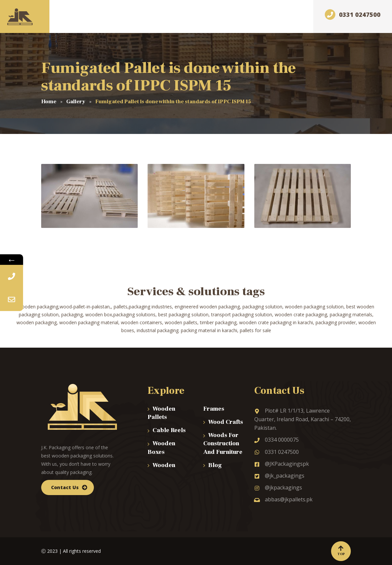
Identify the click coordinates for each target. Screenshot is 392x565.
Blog (215, 465)
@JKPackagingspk (282, 464)
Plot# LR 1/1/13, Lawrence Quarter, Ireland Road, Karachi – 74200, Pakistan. (303, 419)
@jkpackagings (278, 487)
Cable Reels (169, 430)
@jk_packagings (279, 476)
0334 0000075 (277, 440)
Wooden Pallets (161, 413)
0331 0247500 (277, 452)
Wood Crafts (226, 422)
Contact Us (65, 487)
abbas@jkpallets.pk (283, 499)
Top (341, 551)
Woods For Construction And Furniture (223, 443)
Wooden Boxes (161, 448)
